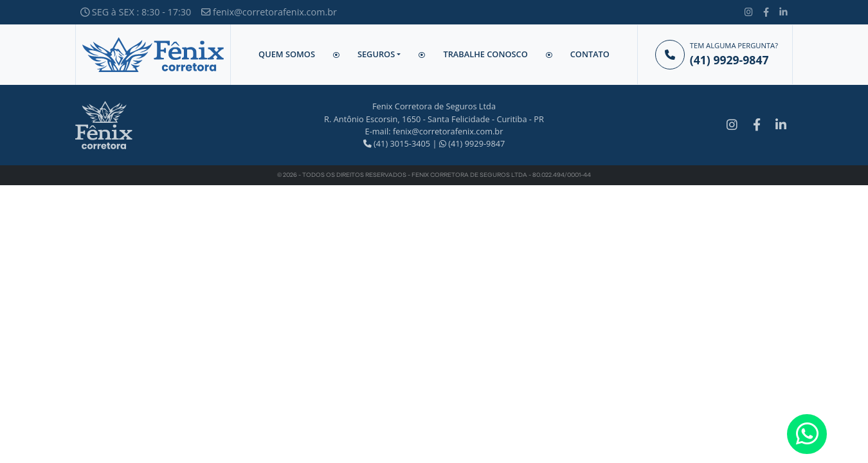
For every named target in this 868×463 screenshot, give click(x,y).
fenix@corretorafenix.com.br (269, 12)
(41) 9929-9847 (472, 143)
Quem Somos (287, 54)
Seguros (376, 54)
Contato (590, 54)
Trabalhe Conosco (485, 54)
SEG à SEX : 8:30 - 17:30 (136, 12)
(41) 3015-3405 (397, 143)
